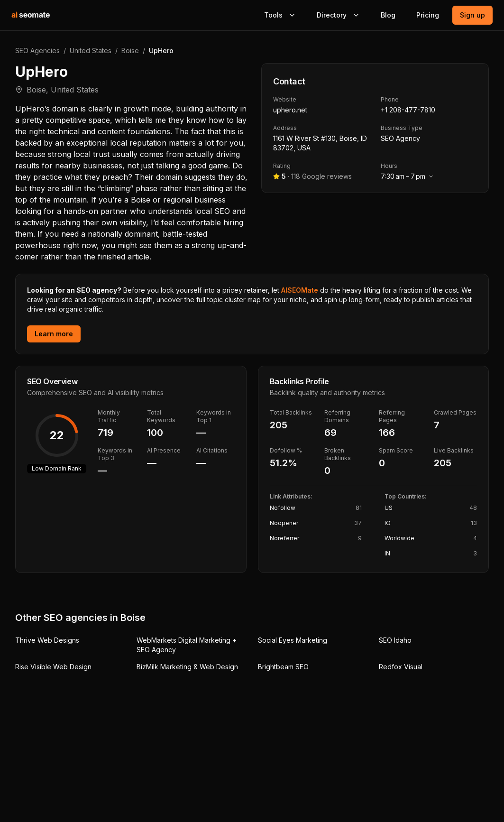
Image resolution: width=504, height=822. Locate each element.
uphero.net (290, 110)
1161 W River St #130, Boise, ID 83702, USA (320, 143)
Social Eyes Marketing (293, 640)
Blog (388, 15)
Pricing (428, 15)
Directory (338, 15)
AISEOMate (300, 290)
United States (91, 51)
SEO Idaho (395, 640)
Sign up (472, 15)
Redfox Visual (401, 667)
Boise (130, 51)
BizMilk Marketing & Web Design (187, 667)
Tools (280, 15)
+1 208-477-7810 (408, 110)
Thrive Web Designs (47, 640)
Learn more (54, 334)
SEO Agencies (37, 51)
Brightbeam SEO (283, 667)
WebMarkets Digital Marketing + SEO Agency (187, 645)
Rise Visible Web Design (53, 667)
